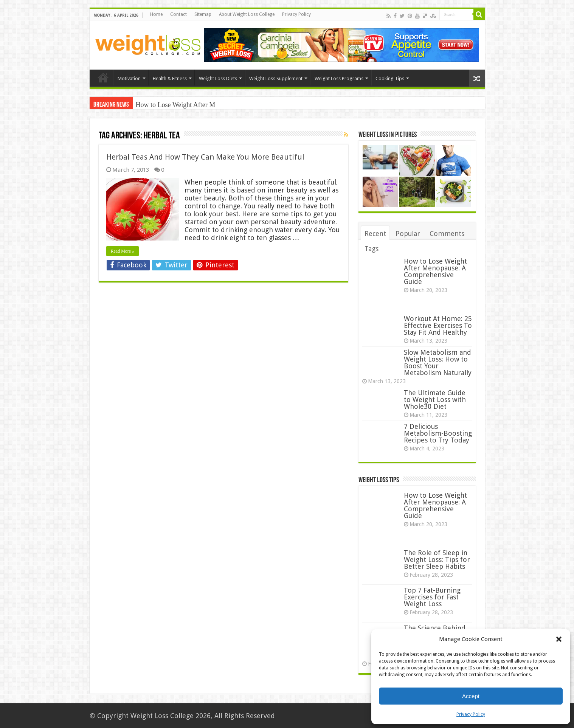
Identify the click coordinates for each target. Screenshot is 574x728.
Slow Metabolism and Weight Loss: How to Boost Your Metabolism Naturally (438, 362)
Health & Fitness (170, 78)
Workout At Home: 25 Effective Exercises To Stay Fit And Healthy (438, 325)
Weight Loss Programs (339, 78)
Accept (471, 696)
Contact (178, 14)
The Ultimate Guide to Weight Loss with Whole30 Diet (435, 400)
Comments (447, 234)
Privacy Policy (471, 714)
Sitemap (203, 14)
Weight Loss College (162, 716)
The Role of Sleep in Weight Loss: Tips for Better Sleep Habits (437, 560)
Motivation (129, 78)
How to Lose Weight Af (168, 105)
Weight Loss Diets (218, 78)
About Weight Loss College (247, 14)
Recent (375, 234)
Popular (408, 234)
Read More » (123, 251)
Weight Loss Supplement (276, 78)
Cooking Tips (390, 78)
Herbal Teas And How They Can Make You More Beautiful (205, 157)
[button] (559, 639)
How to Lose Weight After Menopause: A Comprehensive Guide (435, 271)
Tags (372, 249)
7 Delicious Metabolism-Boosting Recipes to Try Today (438, 433)
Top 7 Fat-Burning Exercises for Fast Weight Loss (432, 597)
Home (156, 14)
